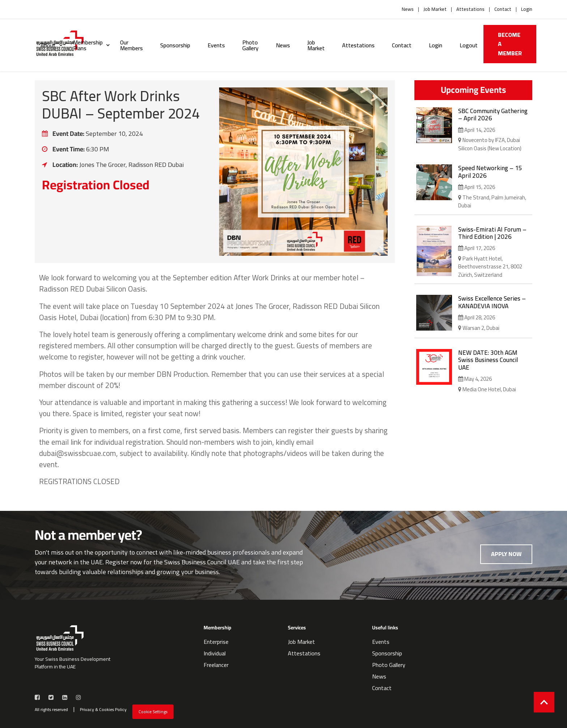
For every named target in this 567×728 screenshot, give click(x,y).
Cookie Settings (153, 712)
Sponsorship (175, 45)
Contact (503, 9)
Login (527, 9)
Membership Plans (88, 45)
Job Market (435, 9)
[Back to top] (544, 702)
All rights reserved (51, 710)
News (408, 9)
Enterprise (216, 642)
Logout (469, 45)
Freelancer (216, 665)
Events (216, 45)
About (48, 45)
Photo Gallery (250, 45)
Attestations (470, 9)
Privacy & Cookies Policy (103, 710)
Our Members (131, 45)
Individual (215, 653)
